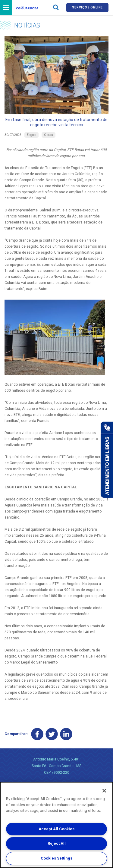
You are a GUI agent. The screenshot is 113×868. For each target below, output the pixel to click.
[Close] (104, 791)
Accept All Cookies (56, 829)
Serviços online (87, 7)
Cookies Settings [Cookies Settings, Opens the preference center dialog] (56, 858)
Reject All (57, 843)
